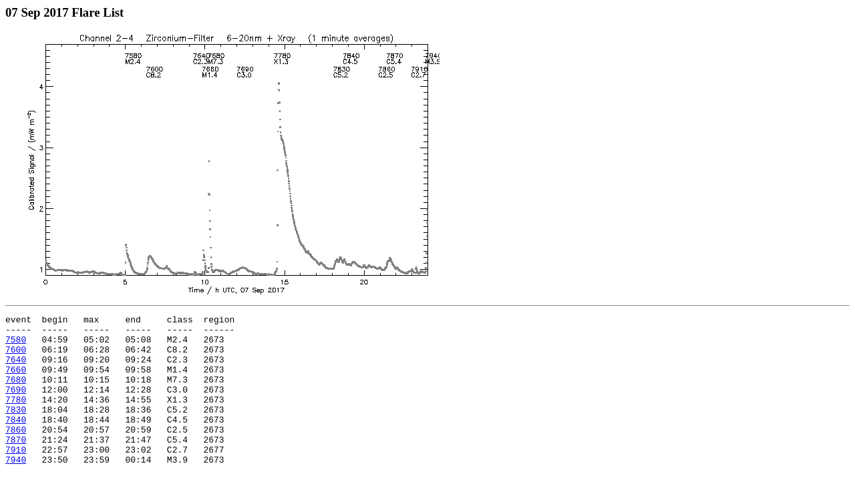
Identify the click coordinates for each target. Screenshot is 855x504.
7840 (16, 441)
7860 (16, 453)
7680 (16, 393)
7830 (16, 429)
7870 (16, 465)
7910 (16, 477)
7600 (16, 357)
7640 (16, 369)
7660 (16, 381)
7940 (16, 489)
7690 (16, 405)
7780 (16, 417)
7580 (16, 345)
